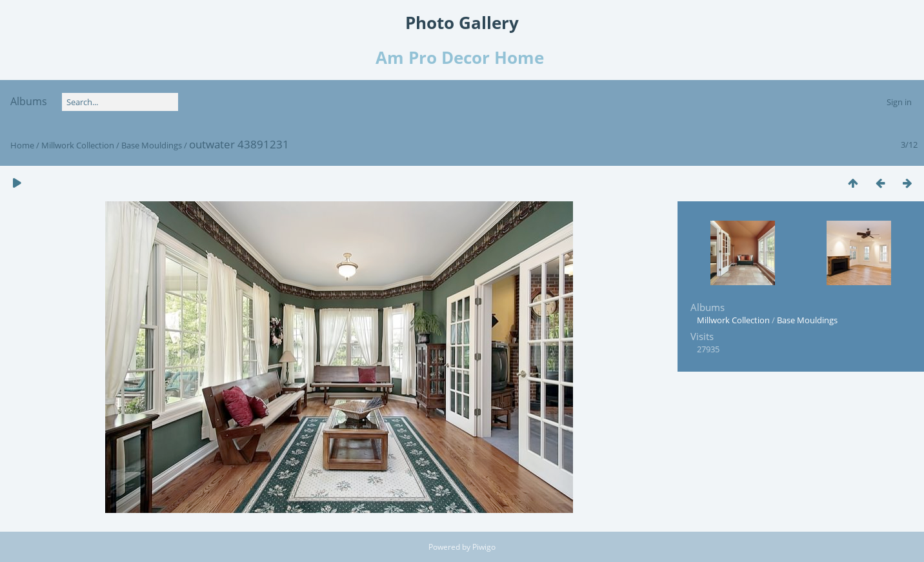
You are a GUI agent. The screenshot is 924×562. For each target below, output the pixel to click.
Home (22, 145)
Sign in (899, 102)
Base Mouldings (152, 145)
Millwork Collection (78, 145)
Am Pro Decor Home (462, 57)
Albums (29, 101)
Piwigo (484, 547)
